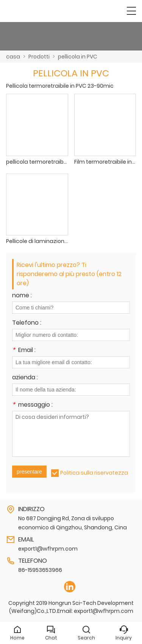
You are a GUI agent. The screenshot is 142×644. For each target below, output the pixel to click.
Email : (24, 351)
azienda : (25, 378)
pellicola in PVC (78, 57)
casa (13, 57)
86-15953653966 (40, 570)
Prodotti (39, 57)
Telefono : (27, 323)
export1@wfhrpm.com (48, 549)
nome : (22, 296)
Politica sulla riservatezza (94, 473)
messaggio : (32, 405)
